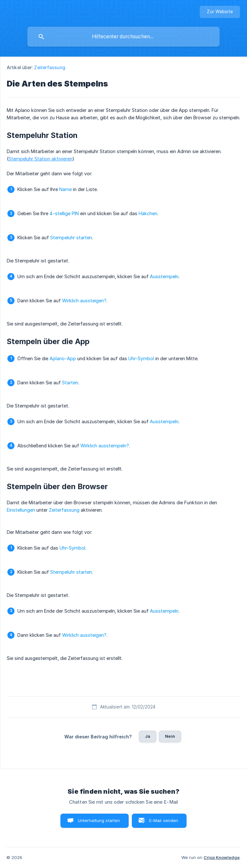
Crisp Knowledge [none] (222, 857)
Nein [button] (170, 736)
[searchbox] (123, 37)
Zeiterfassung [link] (50, 67)
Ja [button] (148, 736)
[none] (220, 12)
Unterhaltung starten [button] (99, 820)
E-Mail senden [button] (164, 820)
